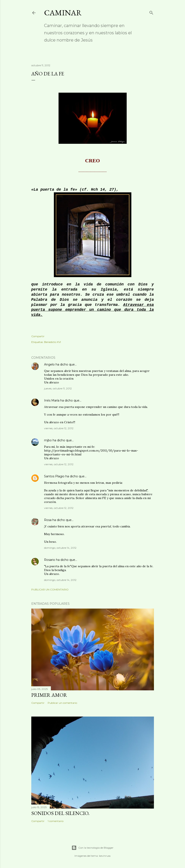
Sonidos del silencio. (60, 813)
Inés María (52, 400)
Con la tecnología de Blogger (92, 848)
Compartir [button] (38, 336)
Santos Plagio (54, 476)
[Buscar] (151, 12)
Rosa (48, 520)
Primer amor (49, 695)
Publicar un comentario (50, 589)
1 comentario (56, 821)
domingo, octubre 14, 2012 (60, 548)
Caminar (63, 13)
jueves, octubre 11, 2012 (58, 388)
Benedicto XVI (52, 342)
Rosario (50, 560)
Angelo (49, 364)
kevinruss (105, 856)
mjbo (48, 440)
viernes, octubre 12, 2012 (59, 428)
